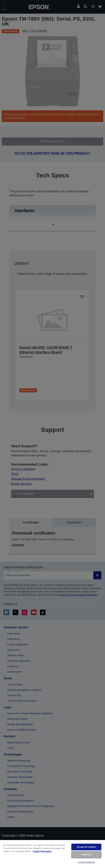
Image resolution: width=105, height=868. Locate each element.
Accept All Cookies (86, 847)
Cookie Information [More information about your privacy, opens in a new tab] (42, 851)
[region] (52, 854)
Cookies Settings (86, 862)
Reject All (86, 855)
